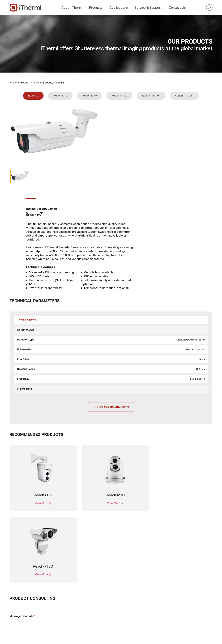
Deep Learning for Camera (146, 586)
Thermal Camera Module (93, 586)
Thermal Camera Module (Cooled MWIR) (102, 597)
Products (96, 7)
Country (16, 511)
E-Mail (118, 527)
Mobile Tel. (120, 511)
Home (13, 79)
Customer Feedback (143, 603)
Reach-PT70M (151, 92)
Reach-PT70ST (184, 92)
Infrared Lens (86, 625)
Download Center (141, 592)
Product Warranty (141, 597)
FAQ (133, 608)
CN (209, 7)
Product (24, 79)
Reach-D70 (60, 92)
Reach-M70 (90, 92)
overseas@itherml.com (24, 616)
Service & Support (148, 7)
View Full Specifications (111, 326)
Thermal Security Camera (93, 620)
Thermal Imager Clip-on (92, 614)
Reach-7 (33, 92)
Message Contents (22, 463)
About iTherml (72, 7)
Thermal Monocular (90, 608)
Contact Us (177, 7)
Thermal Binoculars (90, 603)
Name (117, 496)
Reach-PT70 (119, 92)
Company (16, 496)
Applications (119, 7)
